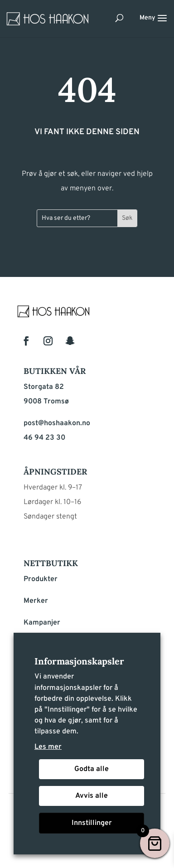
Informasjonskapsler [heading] (79, 661)
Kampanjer (42, 623)
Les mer (48, 747)
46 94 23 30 (44, 438)
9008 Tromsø (46, 402)
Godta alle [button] (92, 769)
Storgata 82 (44, 387)
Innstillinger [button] (92, 823)
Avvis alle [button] (92, 796)
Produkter (41, 579)
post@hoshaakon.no (57, 423)
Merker (36, 601)
